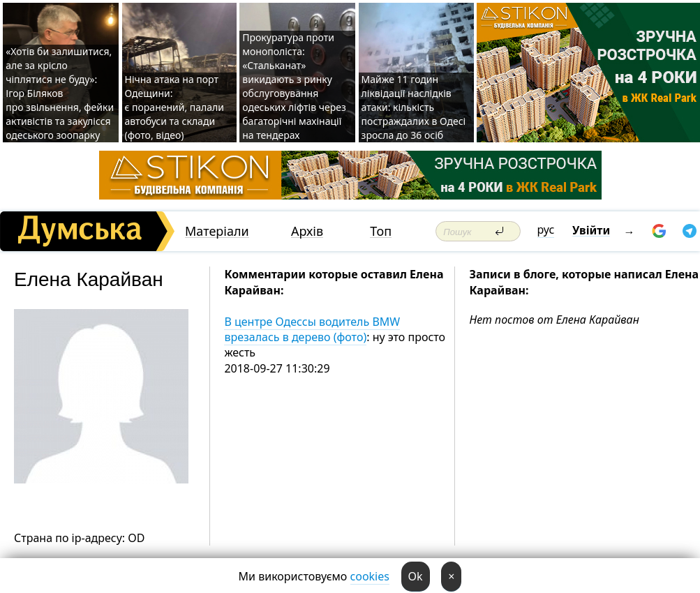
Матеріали (217, 231)
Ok (416, 576)
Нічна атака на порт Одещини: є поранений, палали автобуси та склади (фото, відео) (175, 107)
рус (546, 230)
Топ (381, 231)
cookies (370, 576)
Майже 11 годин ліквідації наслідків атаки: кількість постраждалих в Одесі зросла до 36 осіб (414, 107)
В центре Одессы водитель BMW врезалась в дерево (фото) (312, 329)
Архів (307, 231)
